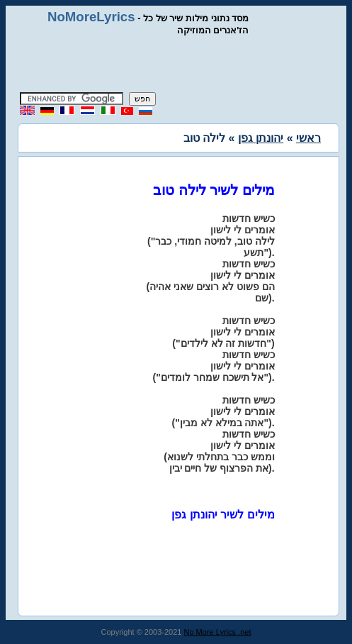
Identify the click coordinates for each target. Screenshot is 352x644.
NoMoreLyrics (91, 17)
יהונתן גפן (261, 138)
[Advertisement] (182, 64)
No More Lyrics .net (218, 632)
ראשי (308, 138)
